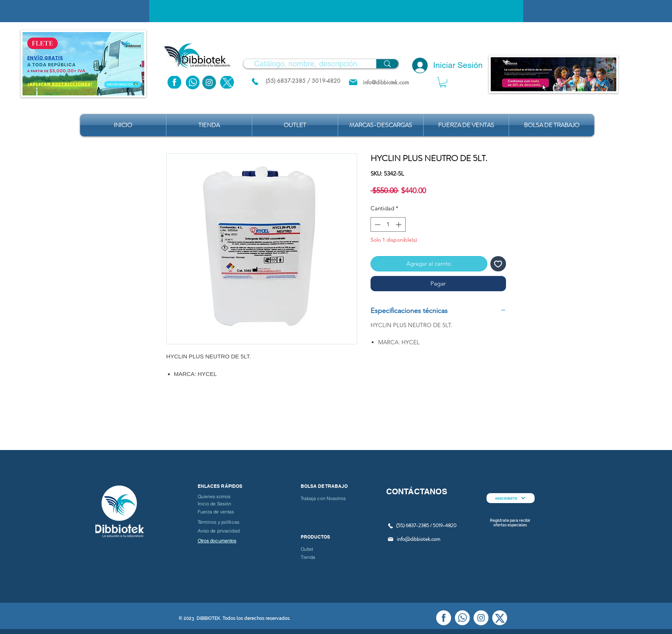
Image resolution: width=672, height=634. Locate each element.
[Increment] (399, 225)
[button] (443, 82)
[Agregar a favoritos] (498, 264)
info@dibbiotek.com (419, 539)
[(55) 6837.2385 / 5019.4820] (255, 81)
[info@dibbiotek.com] (386, 82)
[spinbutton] (388, 225)
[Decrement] (377, 225)
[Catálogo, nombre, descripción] (306, 64)
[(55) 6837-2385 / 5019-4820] (303, 81)
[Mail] (353, 82)
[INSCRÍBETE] (511, 498)
